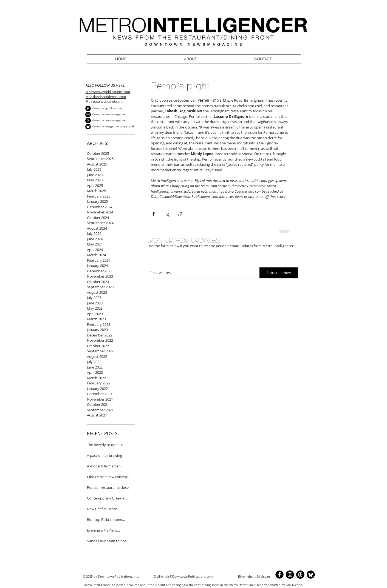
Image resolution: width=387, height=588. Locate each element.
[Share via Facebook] (153, 214)
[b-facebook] (88, 109)
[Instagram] (88, 115)
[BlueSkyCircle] (88, 127)
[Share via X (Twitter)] (167, 214)
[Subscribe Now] (279, 273)
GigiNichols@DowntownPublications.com (183, 576)
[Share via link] (180, 214)
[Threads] (88, 121)
